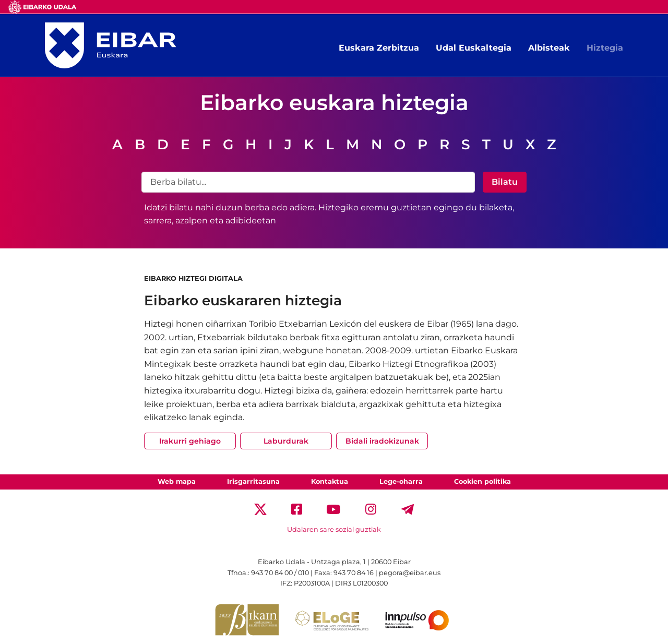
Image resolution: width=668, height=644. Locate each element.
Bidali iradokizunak (382, 441)
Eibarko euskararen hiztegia (243, 300)
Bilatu (505, 182)
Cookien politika (482, 481)
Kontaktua (330, 481)
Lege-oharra (401, 481)
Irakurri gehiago (190, 441)
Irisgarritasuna (253, 481)
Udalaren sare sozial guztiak (334, 529)
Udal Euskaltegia (474, 48)
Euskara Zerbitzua (379, 48)
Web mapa (177, 481)
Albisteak (549, 48)
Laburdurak (286, 441)
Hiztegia (605, 48)
